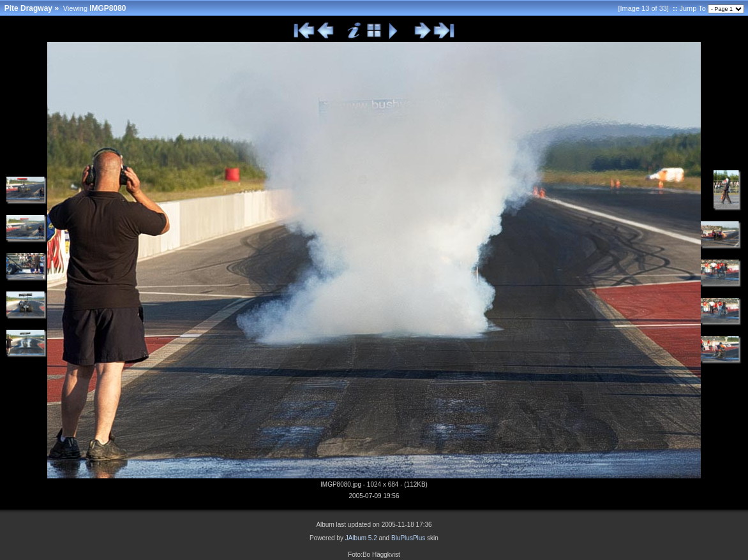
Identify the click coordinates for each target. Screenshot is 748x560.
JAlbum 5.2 (361, 538)
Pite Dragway (28, 8)
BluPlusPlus (408, 538)
